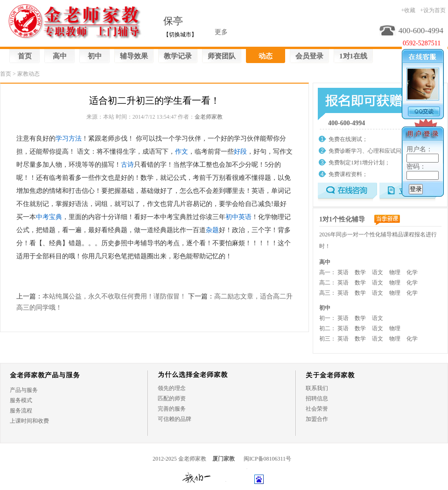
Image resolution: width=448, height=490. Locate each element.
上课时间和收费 (29, 421)
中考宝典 (49, 217)
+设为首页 (433, 10)
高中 (60, 56)
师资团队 (222, 56)
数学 (360, 272)
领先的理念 (172, 388)
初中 (95, 56)
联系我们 (317, 388)
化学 (412, 272)
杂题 (212, 230)
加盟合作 (317, 419)
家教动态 (28, 74)
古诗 (127, 165)
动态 (266, 56)
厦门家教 (224, 459)
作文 (182, 152)
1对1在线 (353, 56)
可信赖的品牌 (175, 419)
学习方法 (69, 138)
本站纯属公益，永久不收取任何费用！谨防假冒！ (114, 296)
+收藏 (408, 10)
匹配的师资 (172, 398)
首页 (25, 56)
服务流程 (21, 411)
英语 (343, 272)
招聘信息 (317, 398)
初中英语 (238, 217)
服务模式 (21, 400)
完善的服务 (172, 409)
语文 (378, 272)
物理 (395, 272)
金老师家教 (209, 117)
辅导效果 (134, 56)
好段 (240, 152)
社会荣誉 (317, 409)
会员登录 (309, 56)
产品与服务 (24, 390)
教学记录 (178, 56)
